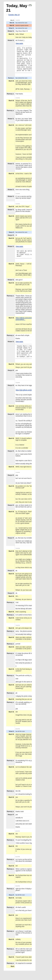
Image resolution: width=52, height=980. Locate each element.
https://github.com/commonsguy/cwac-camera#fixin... (28, 325)
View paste (19, 43)
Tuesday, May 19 (14, 15)
